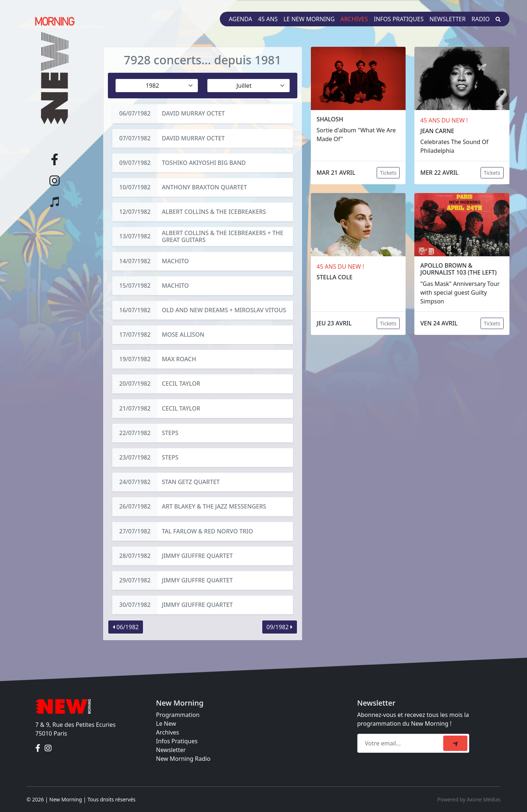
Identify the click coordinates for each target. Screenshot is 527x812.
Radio (481, 19)
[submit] (455, 743)
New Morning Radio (183, 759)
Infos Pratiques (177, 741)
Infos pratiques (399, 19)
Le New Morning (309, 19)
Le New (166, 724)
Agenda (240, 19)
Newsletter (447, 19)
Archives (354, 19)
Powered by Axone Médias (469, 799)
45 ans (268, 19)
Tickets (388, 173)
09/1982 (280, 627)
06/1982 (126, 627)
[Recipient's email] (401, 743)
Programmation (178, 715)
